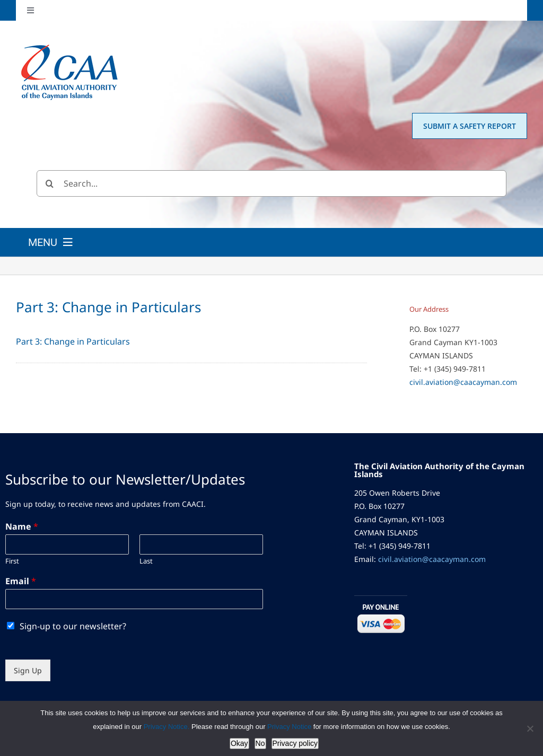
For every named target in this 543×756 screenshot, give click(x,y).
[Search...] (271, 183)
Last (146, 561)
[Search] (50, 183)
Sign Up (28, 670)
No (260, 743)
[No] (530, 728)
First (12, 561)
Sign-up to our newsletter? (73, 626)
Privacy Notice (290, 727)
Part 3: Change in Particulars (73, 341)
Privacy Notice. (167, 727)
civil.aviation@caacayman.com (463, 382)
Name (22, 527)
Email (21, 581)
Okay (239, 743)
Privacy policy (295, 743)
